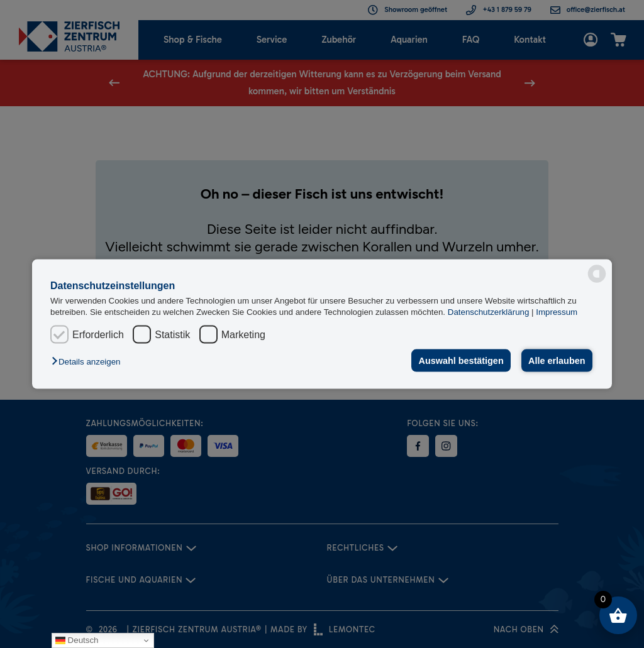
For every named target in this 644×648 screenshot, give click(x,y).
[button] (89, 362)
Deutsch (77, 640)
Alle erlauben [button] (557, 361)
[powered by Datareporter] (597, 274)
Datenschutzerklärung (490, 311)
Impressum (557, 311)
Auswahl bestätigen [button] (461, 361)
